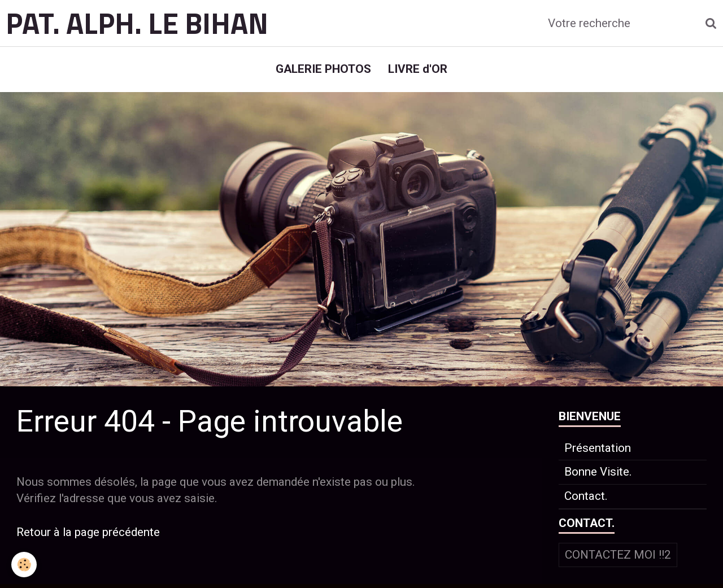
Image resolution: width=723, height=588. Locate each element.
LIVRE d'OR (418, 69)
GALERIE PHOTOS (323, 69)
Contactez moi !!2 (618, 555)
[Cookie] (24, 565)
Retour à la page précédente (88, 532)
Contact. (586, 496)
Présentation (598, 448)
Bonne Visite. (598, 472)
